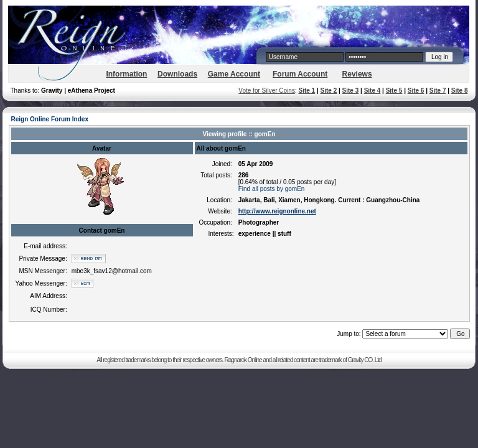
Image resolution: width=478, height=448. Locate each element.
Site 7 (438, 91)
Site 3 (351, 91)
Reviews (357, 74)
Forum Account (300, 74)
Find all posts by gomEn (272, 189)
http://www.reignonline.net (277, 211)
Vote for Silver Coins (267, 91)
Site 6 (416, 91)
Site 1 (307, 91)
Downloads (177, 74)
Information (126, 74)
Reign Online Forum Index (50, 119)
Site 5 (394, 91)
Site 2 (329, 91)
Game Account (234, 74)
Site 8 (460, 91)
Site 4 (373, 91)
